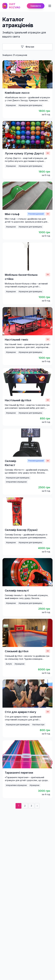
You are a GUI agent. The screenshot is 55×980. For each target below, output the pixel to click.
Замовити (36, 6)
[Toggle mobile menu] (50, 6)
